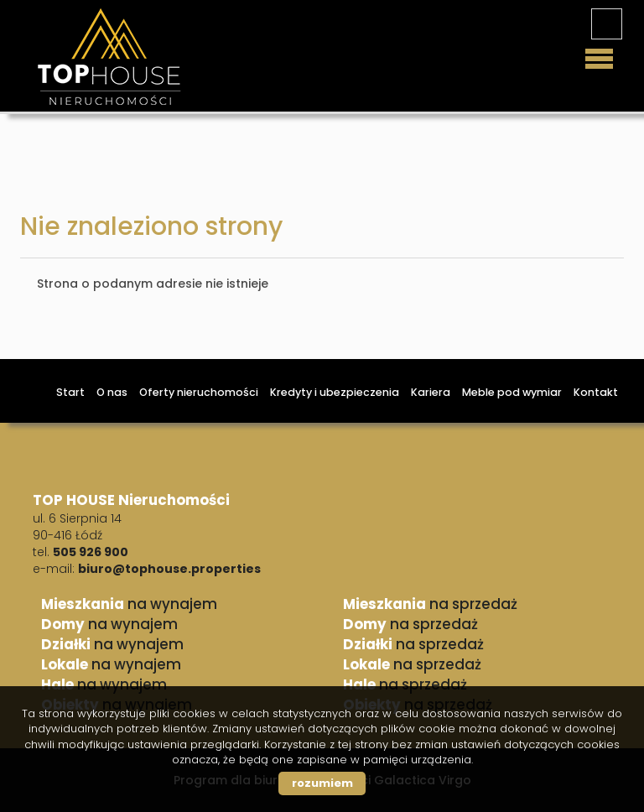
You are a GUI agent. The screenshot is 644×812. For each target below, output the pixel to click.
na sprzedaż (430, 604)
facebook (607, 24)
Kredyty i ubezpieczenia (335, 392)
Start (70, 392)
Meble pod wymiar (512, 392)
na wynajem (129, 604)
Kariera (431, 392)
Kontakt (596, 392)
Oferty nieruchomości (199, 392)
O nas (112, 392)
